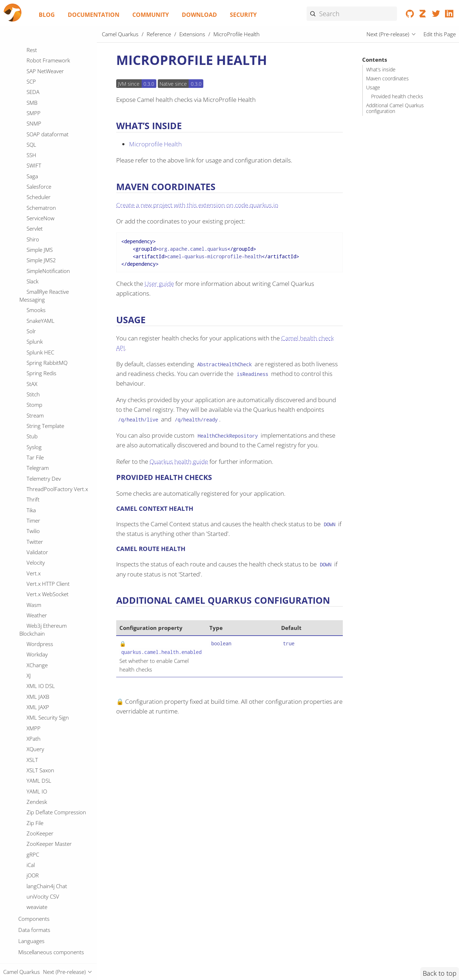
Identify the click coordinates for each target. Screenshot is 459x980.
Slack (32, 928)
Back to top (440, 973)
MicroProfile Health (53, 134)
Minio (33, 184)
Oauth (34, 310)
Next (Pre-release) (388, 34)
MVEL (33, 60)
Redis (33, 675)
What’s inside (381, 70)
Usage (373, 88)
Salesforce (39, 833)
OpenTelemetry (45, 394)
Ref (30, 686)
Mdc (32, 123)
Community (151, 15)
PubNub (37, 560)
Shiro (33, 886)
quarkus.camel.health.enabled (161, 652)
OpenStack (39, 384)
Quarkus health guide (179, 461)
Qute (32, 623)
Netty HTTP (40, 268)
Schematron (41, 854)
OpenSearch (41, 373)
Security (243, 15)
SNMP (34, 770)
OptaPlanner (42, 415)
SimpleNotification (48, 918)
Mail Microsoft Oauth (52, 81)
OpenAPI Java (43, 363)
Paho (33, 457)
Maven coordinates (387, 79)
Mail (31, 71)
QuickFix (36, 612)
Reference (159, 34)
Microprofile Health (155, 144)
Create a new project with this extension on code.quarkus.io (197, 205)
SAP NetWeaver (45, 718)
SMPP (34, 760)
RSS (31, 644)
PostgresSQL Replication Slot (52, 514)
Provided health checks (397, 96)
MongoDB (39, 205)
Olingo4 (36, 331)
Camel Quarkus (120, 34)
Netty (33, 258)
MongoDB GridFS (48, 216)
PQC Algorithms (45, 447)
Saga (32, 823)
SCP (31, 728)
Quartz (35, 602)
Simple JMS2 (41, 907)
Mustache (38, 226)
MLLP (33, 50)
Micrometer (41, 145)
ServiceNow (41, 865)
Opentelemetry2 (46, 405)
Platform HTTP (44, 489)
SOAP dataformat (48, 781)
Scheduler (39, 844)
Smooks (36, 957)
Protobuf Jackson (47, 549)
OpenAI (36, 352)
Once (33, 341)
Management (42, 92)
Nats (32, 247)
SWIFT (34, 812)
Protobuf (37, 539)
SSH (31, 802)
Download (199, 15)
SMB (32, 749)
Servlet (35, 875)
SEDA (33, 739)
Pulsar (34, 570)
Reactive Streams (47, 665)
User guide (159, 284)
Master (35, 113)
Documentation (94, 15)
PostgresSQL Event (49, 499)
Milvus (34, 173)
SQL (31, 791)
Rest (32, 697)
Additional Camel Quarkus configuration (395, 108)
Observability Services (52, 321)
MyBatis (36, 236)
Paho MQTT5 (42, 468)
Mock (33, 194)
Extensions (192, 34)
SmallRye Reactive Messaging (44, 942)
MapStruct (39, 103)
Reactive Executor (48, 655)
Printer (35, 528)
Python (35, 581)
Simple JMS (40, 896)
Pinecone (38, 479)
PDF (32, 426)
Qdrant (35, 592)
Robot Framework (48, 707)
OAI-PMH (38, 278)
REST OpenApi (44, 633)
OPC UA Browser (47, 300)
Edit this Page (440, 34)
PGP (32, 436)
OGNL (34, 289)
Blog (47, 15)
